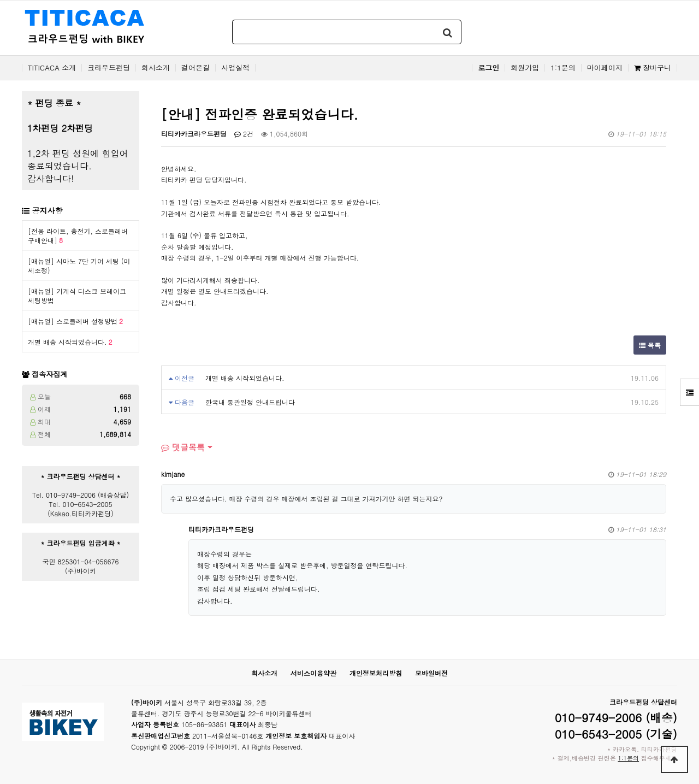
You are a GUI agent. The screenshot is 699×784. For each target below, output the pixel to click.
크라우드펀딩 (109, 68)
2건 (244, 134)
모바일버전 (431, 673)
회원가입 (525, 68)
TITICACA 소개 (52, 68)
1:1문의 (563, 68)
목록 (650, 345)
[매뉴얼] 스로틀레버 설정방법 (75, 321)
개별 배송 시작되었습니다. (70, 342)
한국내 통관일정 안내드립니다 (250, 402)
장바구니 (653, 68)
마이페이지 (605, 68)
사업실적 (235, 68)
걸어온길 (196, 68)
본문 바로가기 (0, 0)
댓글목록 (183, 447)
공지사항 (48, 210)
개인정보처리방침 (376, 673)
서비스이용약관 (313, 673)
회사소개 (156, 68)
